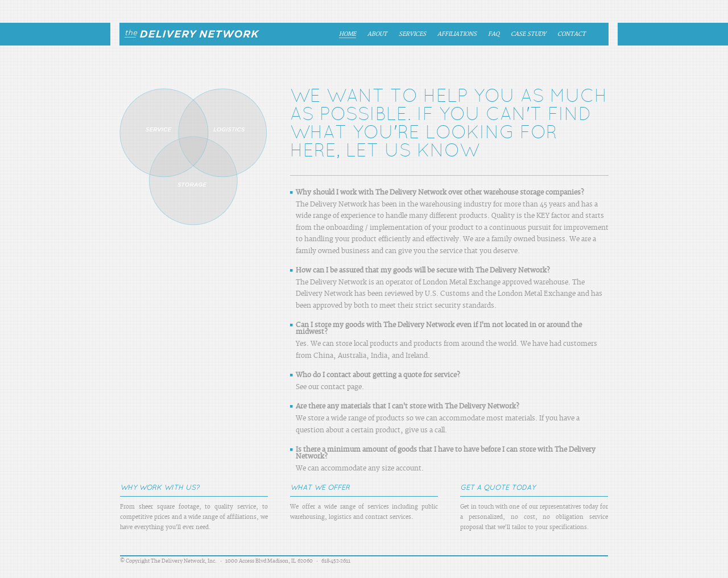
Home (348, 34)
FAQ (494, 34)
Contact (572, 34)
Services (412, 34)
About (377, 34)
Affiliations (457, 34)
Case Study (528, 34)
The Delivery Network (187, 34)
